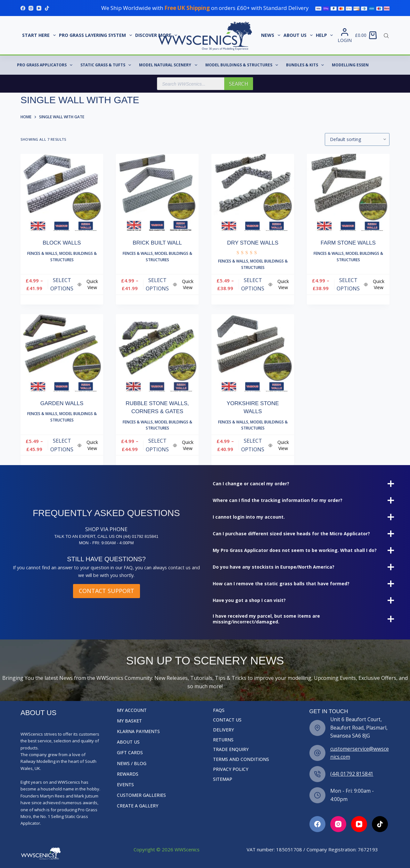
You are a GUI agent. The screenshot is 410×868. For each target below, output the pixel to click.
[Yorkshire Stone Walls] (253, 353)
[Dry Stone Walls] (253, 192)
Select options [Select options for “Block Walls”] (62, 284)
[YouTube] (39, 8)
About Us (299, 35)
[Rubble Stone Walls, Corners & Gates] (157, 353)
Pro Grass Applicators (46, 65)
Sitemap (223, 779)
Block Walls (62, 243)
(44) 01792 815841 (352, 774)
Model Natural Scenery (169, 65)
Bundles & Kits (306, 65)
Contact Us (227, 720)
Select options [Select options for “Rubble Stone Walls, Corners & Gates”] (157, 445)
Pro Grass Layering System (96, 35)
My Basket (129, 721)
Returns (223, 740)
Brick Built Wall (157, 243)
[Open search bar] (386, 35)
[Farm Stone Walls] (348, 192)
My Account (132, 710)
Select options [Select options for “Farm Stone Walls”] (348, 284)
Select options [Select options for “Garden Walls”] (62, 445)
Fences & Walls (42, 253)
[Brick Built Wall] (157, 192)
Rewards (128, 774)
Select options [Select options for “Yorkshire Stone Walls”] (253, 445)
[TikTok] (47, 8)
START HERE (40, 35)
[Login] (345, 35)
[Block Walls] (62, 192)
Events (125, 785)
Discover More (157, 35)
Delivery (223, 730)
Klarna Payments (138, 731)
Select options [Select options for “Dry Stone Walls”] (253, 284)
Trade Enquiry (231, 749)
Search (239, 84)
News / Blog (132, 764)
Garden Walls (62, 403)
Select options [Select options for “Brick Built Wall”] (157, 284)
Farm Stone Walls (348, 243)
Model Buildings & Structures (243, 65)
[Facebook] (23, 8)
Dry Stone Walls (253, 243)
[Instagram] (31, 8)
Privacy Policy (231, 769)
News (271, 35)
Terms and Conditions (241, 759)
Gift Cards (130, 753)
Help (325, 35)
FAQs (219, 710)
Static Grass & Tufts (107, 65)
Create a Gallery (138, 806)
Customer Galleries (141, 795)
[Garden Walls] (62, 353)
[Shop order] (357, 139)
